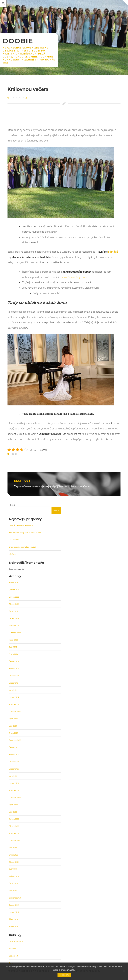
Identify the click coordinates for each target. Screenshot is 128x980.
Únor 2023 (13, 776)
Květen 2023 (14, 754)
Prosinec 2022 (15, 790)
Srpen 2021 (14, 855)
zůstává (113, 252)
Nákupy (12, 949)
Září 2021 (13, 848)
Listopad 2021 (15, 840)
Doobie (18, 41)
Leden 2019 (14, 912)
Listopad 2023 (15, 711)
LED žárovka (14, 540)
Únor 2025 (13, 611)
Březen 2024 (14, 683)
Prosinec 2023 (15, 704)
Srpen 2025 (14, 582)
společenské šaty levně (74, 277)
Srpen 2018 (14, 926)
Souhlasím (64, 975)
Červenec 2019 (15, 898)
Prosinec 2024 (15, 625)
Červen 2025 (14, 590)
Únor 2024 (13, 690)
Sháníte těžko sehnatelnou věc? (22, 547)
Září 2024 (13, 647)
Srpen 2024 (14, 654)
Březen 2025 (14, 604)
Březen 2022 (14, 826)
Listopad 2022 (15, 797)
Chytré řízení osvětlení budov (21, 525)
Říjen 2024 (13, 640)
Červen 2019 (14, 905)
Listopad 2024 (15, 633)
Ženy (15, 454)
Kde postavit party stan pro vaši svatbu (25, 532)
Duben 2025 (14, 597)
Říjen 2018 (13, 919)
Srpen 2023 (14, 733)
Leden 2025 (14, 618)
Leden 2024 (14, 697)
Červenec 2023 (15, 740)
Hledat (12, 505)
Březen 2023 (14, 769)
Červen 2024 (14, 661)
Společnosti (14, 956)
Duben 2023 (14, 762)
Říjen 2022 (13, 805)
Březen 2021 (14, 862)
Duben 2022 (14, 819)
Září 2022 (13, 812)
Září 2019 (13, 891)
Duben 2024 (14, 676)
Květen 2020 (14, 876)
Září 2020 (13, 869)
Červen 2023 (14, 747)
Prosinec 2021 (15, 833)
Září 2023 (13, 726)
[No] (124, 971)
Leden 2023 (14, 783)
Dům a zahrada (16, 941)
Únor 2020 (13, 883)
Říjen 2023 (13, 719)
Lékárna (13, 554)
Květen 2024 (14, 668)
